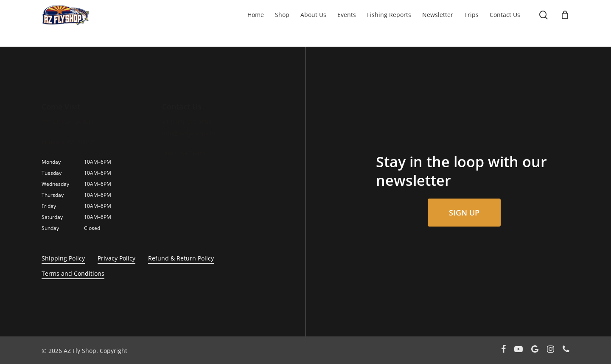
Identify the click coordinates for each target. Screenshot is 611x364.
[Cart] (565, 15)
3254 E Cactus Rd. (67, 122)
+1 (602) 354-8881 (187, 122)
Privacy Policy (116, 258)
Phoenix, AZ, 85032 (68, 142)
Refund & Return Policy (181, 258)
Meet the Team (184, 153)
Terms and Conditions (73, 273)
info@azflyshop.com (191, 133)
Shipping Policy (63, 258)
